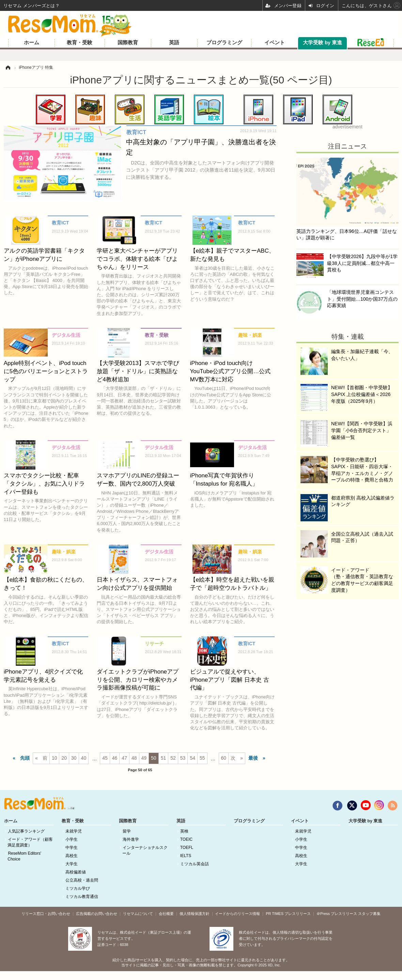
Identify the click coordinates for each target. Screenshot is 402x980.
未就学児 (74, 831)
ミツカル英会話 (195, 864)
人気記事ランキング (26, 831)
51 (164, 758)
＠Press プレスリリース (337, 914)
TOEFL (187, 848)
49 (144, 758)
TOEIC (186, 839)
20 (64, 758)
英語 (174, 43)
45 (105, 758)
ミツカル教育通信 (82, 897)
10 (55, 758)
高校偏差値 (76, 872)
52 (173, 758)
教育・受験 (80, 43)
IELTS (186, 856)
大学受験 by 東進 (322, 43)
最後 (253, 758)
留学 (127, 831)
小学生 (72, 839)
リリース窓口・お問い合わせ (46, 914)
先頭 (25, 758)
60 (224, 758)
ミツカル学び (78, 888)
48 (134, 758)
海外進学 (131, 839)
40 (84, 758)
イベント (275, 43)
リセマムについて (138, 914)
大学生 (72, 864)
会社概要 (166, 914)
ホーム (32, 43)
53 (183, 758)
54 (192, 758)
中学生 (72, 848)
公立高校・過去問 (82, 880)
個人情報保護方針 (195, 914)
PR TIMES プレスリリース (288, 914)
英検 (184, 831)
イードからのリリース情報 (237, 914)
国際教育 (128, 43)
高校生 (72, 856)
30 (74, 758)
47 (124, 758)
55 (202, 758)
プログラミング (224, 43)
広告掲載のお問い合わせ (97, 914)
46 (115, 758)
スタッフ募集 (369, 914)
